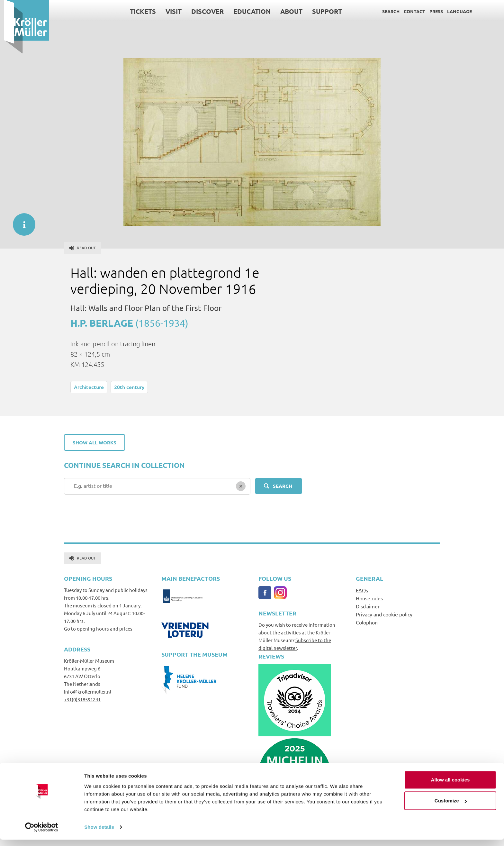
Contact (411, 11)
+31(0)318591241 (82, 699)
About (288, 11)
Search (387, 11)
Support (323, 11)
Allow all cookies (450, 786)
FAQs (362, 590)
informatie (21, 221)
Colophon (367, 622)
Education (248, 11)
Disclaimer (368, 606)
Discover (204, 11)
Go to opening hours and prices (98, 628)
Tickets (139, 11)
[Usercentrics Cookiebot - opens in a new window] (42, 833)
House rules (369, 598)
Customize (451, 807)
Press (432, 11)
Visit (170, 11)
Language (456, 11)
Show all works (94, 442)
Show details (99, 833)
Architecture (89, 387)
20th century (129, 387)
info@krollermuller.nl (88, 691)
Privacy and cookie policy (384, 614)
